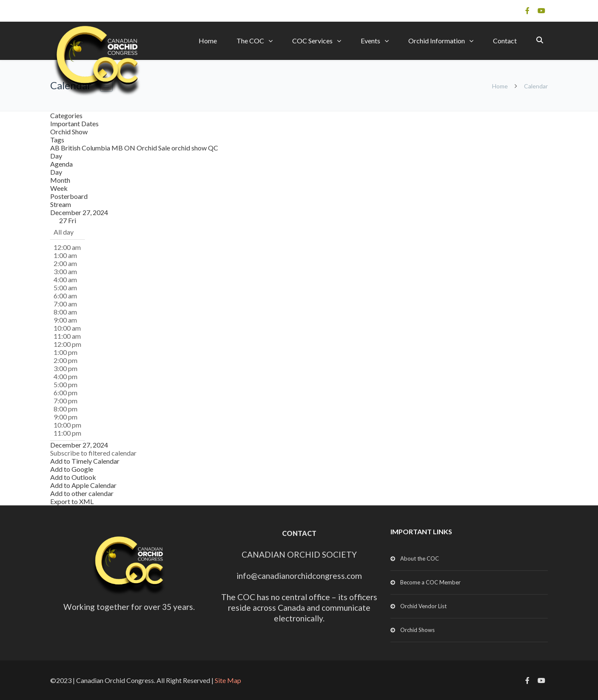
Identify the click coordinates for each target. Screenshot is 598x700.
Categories (66, 115)
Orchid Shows (417, 630)
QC (213, 148)
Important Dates (74, 123)
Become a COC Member (430, 582)
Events (370, 41)
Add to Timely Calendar (85, 461)
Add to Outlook (73, 477)
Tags (57, 140)
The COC (250, 41)
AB (56, 148)
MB (118, 148)
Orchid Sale (154, 148)
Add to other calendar (82, 493)
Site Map (228, 680)
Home (208, 41)
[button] (93, 453)
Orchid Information (437, 41)
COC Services (312, 41)
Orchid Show (69, 132)
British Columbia (86, 148)
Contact (505, 41)
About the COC (420, 558)
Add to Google (72, 469)
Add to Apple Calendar (83, 485)
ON (130, 148)
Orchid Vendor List (423, 606)
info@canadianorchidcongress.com (299, 576)
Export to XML (72, 501)
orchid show (190, 148)
